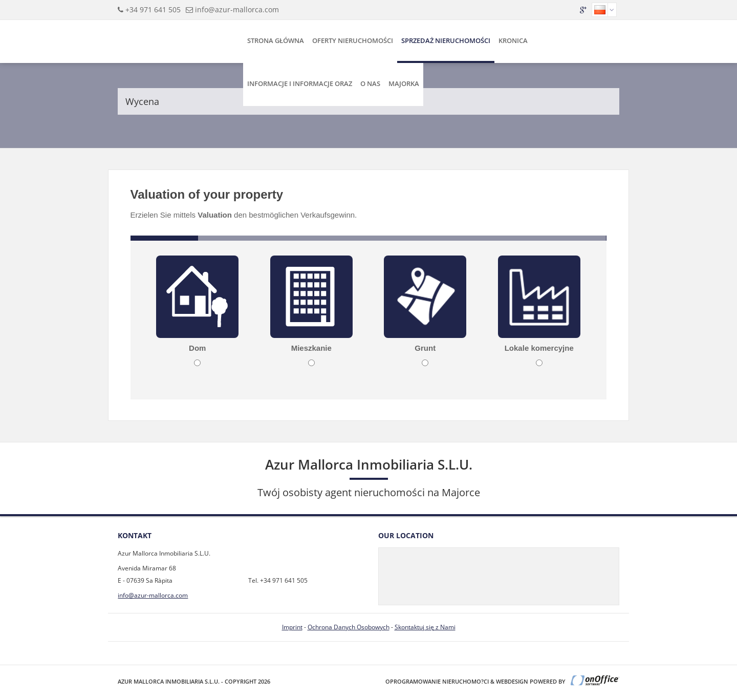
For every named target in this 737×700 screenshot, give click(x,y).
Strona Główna (276, 40)
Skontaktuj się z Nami (425, 627)
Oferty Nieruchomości (353, 40)
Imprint (292, 627)
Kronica (513, 40)
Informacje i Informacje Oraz (300, 83)
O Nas (370, 83)
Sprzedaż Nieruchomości (446, 40)
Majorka (404, 83)
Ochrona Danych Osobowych (349, 627)
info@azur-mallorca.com (237, 9)
